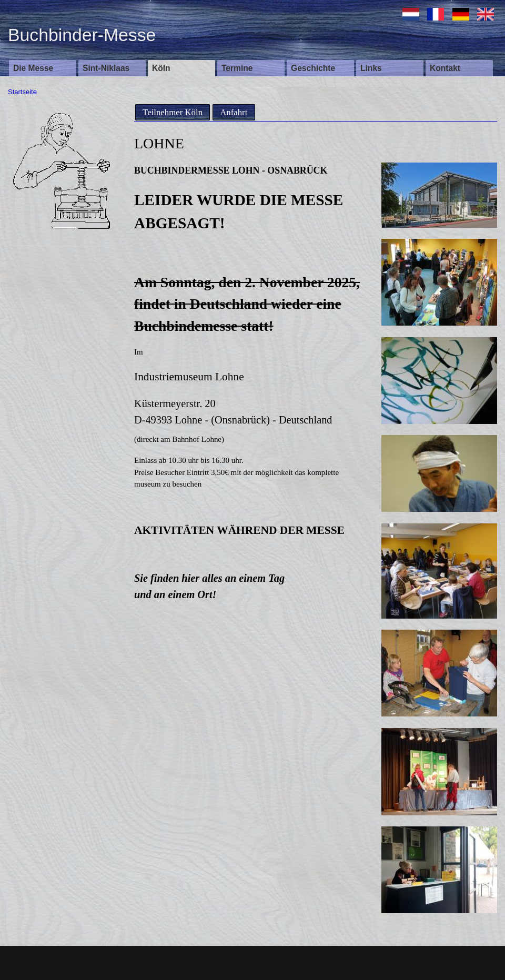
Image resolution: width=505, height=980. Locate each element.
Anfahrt (234, 112)
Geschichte (313, 68)
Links (371, 68)
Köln (161, 68)
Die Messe (33, 68)
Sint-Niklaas (106, 68)
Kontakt (445, 68)
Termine (237, 68)
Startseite (22, 92)
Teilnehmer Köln (173, 112)
